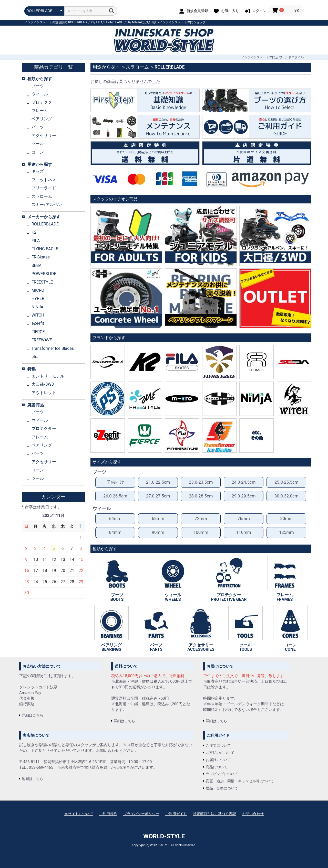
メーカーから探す (44, 217)
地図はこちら (33, 779)
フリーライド (44, 188)
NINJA (137, 22)
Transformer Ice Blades (53, 348)
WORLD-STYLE (164, 836)
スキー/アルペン (47, 205)
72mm (201, 518)
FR (128, 22)
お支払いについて (220, 753)
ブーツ (38, 86)
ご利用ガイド (176, 814)
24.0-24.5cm (244, 482)
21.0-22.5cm (158, 482)
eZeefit (38, 323)
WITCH (38, 315)
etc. (35, 357)
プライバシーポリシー (141, 814)
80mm (286, 518)
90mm (158, 532)
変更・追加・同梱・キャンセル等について (240, 781)
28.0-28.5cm (201, 496)
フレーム (40, 111)
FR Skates (41, 257)
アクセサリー (44, 135)
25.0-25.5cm (286, 482)
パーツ (38, 127)
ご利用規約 (108, 814)
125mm (286, 532)
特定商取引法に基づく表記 (214, 814)
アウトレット (44, 393)
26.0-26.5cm (115, 496)
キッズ (38, 171)
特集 (32, 369)
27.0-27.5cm (158, 496)
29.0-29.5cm (244, 496)
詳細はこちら (33, 715)
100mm (201, 532)
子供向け (115, 482)
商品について (217, 767)
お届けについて (218, 760)
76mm (244, 518)
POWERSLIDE (44, 274)
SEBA (37, 265)
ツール (38, 144)
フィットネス (44, 180)
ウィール (40, 94)
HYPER (38, 299)
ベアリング (42, 119)
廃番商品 (36, 405)
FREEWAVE (42, 340)
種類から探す (40, 79)
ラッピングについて (222, 774)
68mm (158, 518)
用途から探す (40, 164)
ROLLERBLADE (78, 22)
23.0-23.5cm (201, 482)
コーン (38, 152)
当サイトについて (79, 814)
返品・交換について (222, 788)
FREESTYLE (42, 282)
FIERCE (38, 332)
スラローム (42, 196)
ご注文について (218, 745)
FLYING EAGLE (115, 22)
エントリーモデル (48, 376)
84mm (115, 532)
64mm (115, 518)
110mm (244, 532)
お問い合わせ (253, 814)
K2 (92, 22)
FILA (99, 22)
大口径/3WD (43, 384)
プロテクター (44, 102)
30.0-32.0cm (286, 496)
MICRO (38, 290)
